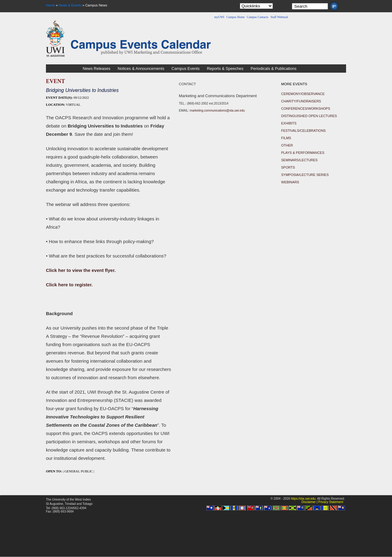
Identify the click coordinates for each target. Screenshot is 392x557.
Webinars (290, 182)
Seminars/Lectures (299, 160)
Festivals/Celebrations (303, 131)
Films (286, 138)
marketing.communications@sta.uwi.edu (217, 111)
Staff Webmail (279, 17)
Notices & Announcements (141, 69)
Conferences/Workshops (306, 109)
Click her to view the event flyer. (81, 270)
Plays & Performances (303, 153)
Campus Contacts (258, 17)
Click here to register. (69, 285)
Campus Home (236, 17)
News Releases (96, 69)
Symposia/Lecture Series (305, 175)
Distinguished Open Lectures (309, 116)
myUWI (219, 17)
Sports (288, 167)
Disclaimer (309, 502)
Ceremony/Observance (303, 94)
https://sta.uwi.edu (303, 499)
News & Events (70, 5)
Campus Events (186, 69)
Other (287, 145)
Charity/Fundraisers (301, 101)
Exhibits (289, 123)
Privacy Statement (331, 502)
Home (50, 5)
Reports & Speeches (225, 69)
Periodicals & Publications (273, 69)
